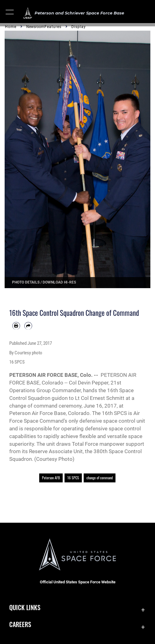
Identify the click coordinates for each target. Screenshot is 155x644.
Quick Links (25, 607)
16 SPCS (73, 478)
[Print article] (16, 326)
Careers (20, 624)
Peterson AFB (51, 478)
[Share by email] (28, 326)
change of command (100, 478)
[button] (10, 13)
